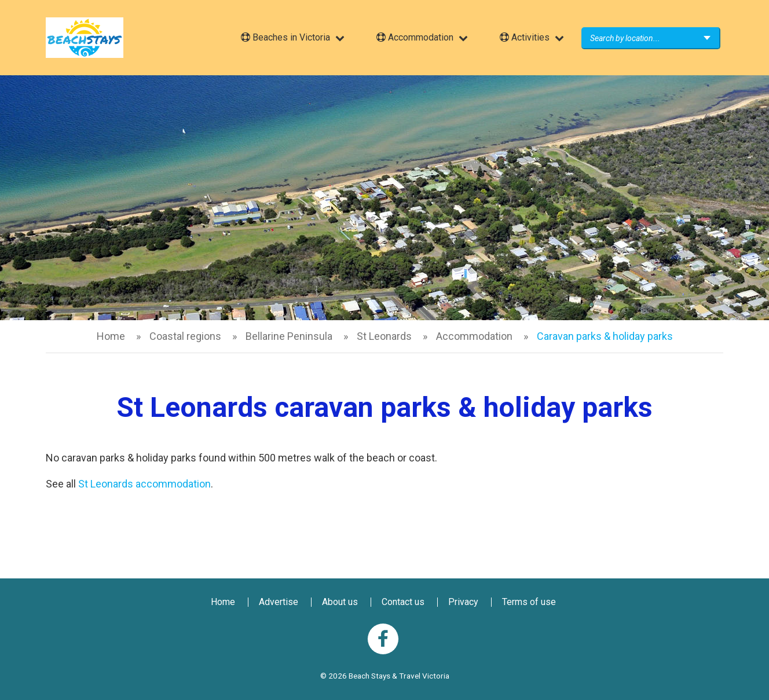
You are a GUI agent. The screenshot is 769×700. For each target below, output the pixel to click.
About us (340, 602)
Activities (525, 37)
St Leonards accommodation (144, 484)
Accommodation (415, 37)
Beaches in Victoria (285, 37)
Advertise (279, 602)
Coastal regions (185, 336)
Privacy (463, 602)
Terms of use (529, 602)
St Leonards (384, 336)
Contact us (403, 602)
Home (111, 336)
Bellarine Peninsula (289, 336)
